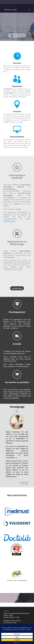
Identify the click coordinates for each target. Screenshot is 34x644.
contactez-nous (9, 221)
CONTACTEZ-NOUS (17, 36)
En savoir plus (17, 288)
